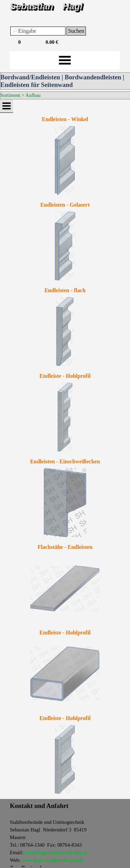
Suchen (76, 31)
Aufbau (33, 95)
